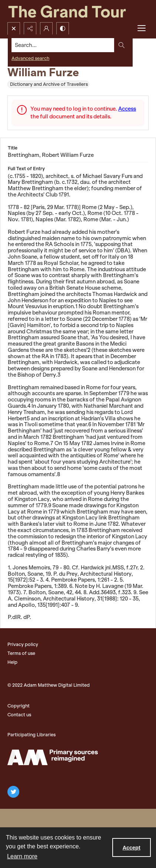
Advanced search (30, 58)
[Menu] (142, 28)
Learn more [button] (22, 856)
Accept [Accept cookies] (132, 848)
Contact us (19, 715)
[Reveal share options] (30, 28)
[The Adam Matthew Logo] (53, 757)
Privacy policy (23, 644)
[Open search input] (14, 28)
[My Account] (46, 28)
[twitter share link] (13, 792)
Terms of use (21, 653)
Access (127, 109)
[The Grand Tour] (78, 11)
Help (12, 662)
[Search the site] (63, 45)
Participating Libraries (31, 735)
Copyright (19, 706)
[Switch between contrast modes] (63, 28)
